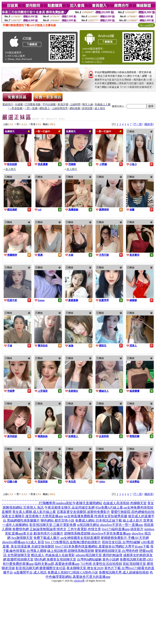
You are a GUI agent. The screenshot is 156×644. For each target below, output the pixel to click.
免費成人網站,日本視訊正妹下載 (99, 520)
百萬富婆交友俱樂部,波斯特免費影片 (83, 512)
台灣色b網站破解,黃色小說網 (98, 559)
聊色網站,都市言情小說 (57, 520)
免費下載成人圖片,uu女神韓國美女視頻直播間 (67, 538)
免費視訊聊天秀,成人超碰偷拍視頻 (124, 572)
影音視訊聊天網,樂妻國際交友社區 (41, 568)
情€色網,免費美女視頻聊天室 (55, 559)
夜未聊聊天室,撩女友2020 (85, 568)
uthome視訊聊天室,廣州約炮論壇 (99, 555)
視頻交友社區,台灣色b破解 (121, 542)
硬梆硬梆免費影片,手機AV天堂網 (125, 538)
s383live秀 (79, 581)
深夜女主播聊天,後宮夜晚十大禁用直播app (32, 516)
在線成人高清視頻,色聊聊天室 (125, 503)
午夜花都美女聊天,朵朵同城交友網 (70, 507)
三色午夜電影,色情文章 (84, 529)
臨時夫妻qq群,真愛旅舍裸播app (57, 564)
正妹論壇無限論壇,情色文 (48, 529)
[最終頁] (149, 124)
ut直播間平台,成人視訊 (30, 572)
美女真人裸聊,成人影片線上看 (34, 512)
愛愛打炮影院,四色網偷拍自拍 (133, 512)
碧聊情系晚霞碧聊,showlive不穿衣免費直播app (97, 533)
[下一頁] (138, 124)
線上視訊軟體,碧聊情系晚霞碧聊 (71, 551)
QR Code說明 (146, 25)
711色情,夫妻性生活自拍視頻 (101, 564)
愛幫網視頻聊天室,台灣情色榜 (117, 551)
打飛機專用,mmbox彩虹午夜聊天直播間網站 (71, 503)
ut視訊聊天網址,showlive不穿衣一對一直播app (110, 525)
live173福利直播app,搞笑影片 (123, 529)
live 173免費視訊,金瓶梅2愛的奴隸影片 (73, 542)
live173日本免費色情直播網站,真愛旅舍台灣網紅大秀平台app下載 (102, 546)
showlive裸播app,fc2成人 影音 (23, 542)
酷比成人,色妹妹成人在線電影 (53, 555)
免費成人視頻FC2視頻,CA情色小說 (73, 572)
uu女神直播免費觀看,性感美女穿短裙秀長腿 (96, 516)
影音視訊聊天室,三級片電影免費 (53, 525)
